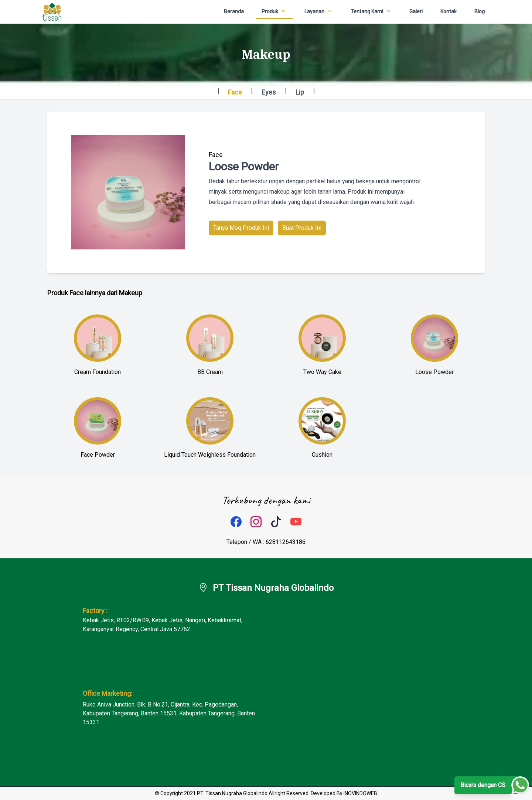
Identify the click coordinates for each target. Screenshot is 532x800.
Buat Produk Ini (302, 228)
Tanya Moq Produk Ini (241, 228)
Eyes (269, 92)
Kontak (449, 11)
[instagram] (256, 522)
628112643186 (286, 542)
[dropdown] (274, 12)
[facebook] (236, 522)
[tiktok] (276, 522)
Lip (300, 92)
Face (235, 92)
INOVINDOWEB (360, 793)
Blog (480, 11)
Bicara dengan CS (483, 785)
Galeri (416, 11)
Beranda (234, 11)
